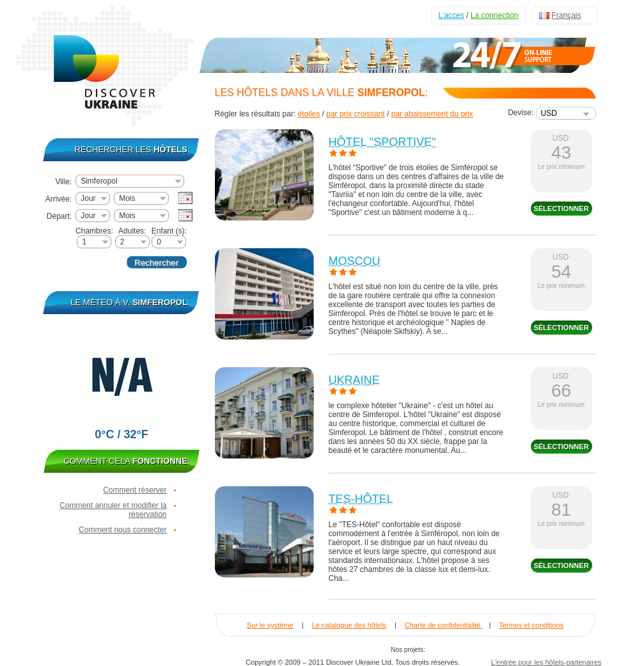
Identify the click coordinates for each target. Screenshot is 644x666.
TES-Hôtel (361, 499)
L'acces (451, 15)
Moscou (355, 261)
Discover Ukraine (106, 63)
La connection (495, 15)
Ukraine (354, 380)
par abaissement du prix (432, 114)
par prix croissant (355, 114)
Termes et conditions (531, 625)
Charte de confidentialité (444, 625)
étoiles (309, 114)
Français (567, 15)
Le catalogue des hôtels (349, 625)
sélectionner (561, 209)
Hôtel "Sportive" (382, 142)
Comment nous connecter (122, 530)
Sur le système (270, 625)
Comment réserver (135, 490)
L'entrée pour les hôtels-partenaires (546, 662)
